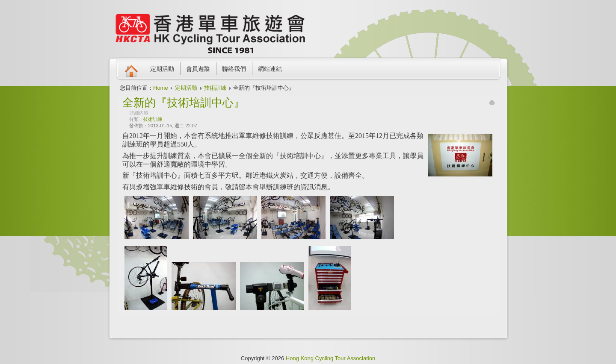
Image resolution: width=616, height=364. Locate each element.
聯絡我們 (234, 69)
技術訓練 (215, 88)
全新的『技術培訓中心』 (184, 103)
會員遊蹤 (198, 69)
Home (161, 88)
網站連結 (270, 69)
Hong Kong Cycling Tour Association (330, 358)
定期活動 (162, 69)
